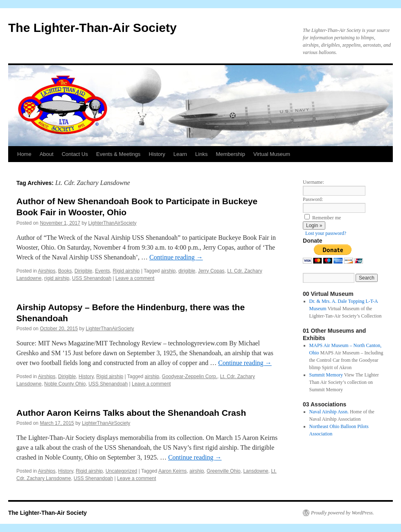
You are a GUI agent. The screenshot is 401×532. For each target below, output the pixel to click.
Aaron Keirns (172, 471)
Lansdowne (256, 471)
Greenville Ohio (224, 471)
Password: (313, 199)
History (157, 154)
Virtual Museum (272, 154)
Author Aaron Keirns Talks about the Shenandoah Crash (131, 413)
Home (24, 154)
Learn (180, 154)
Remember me (327, 218)
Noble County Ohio (65, 384)
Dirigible (83, 271)
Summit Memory (326, 375)
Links (201, 154)
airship (168, 271)
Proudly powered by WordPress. (342, 513)
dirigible (187, 271)
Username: (313, 182)
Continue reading (176, 257)
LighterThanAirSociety (113, 223)
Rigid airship (126, 271)
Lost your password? (326, 233)
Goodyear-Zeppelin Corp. (190, 376)
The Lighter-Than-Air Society (92, 28)
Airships (47, 271)
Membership (230, 154)
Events (103, 271)
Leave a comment (135, 278)
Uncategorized (121, 471)
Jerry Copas (211, 271)
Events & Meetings (118, 154)
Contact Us (75, 154)
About (47, 154)
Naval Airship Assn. (329, 412)
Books (65, 271)
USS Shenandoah (92, 278)
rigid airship (57, 278)
